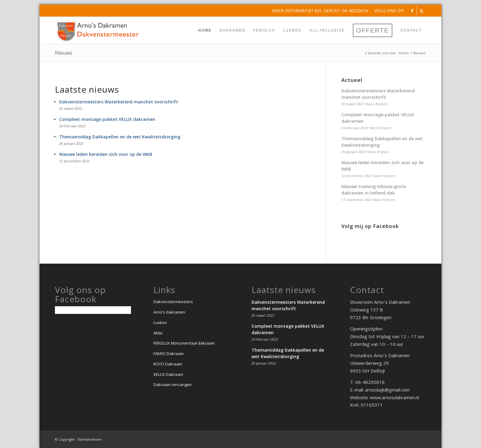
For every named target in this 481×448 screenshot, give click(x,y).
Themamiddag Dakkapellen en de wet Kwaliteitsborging (120, 137)
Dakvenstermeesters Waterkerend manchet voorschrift (119, 102)
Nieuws (63, 53)
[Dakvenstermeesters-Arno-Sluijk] (98, 30)
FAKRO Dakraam (169, 353)
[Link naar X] (421, 11)
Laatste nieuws (87, 89)
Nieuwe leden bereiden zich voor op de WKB (106, 154)
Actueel (352, 80)
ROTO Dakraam (168, 364)
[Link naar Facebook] (412, 11)
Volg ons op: (389, 11)
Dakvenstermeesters (173, 302)
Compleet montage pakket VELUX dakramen (107, 119)
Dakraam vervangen (173, 384)
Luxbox (160, 322)
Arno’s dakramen (169, 312)
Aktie (158, 333)
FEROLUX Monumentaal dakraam (184, 343)
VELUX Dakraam (168, 374)
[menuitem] (388, 11)
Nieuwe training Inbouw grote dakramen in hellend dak (374, 190)
